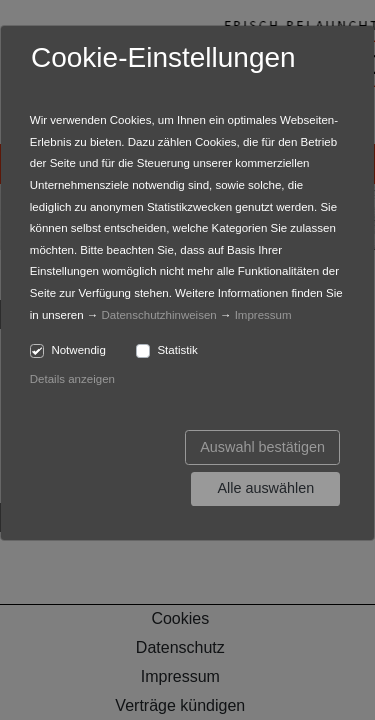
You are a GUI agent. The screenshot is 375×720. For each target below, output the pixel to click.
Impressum (263, 315)
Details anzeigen (72, 379)
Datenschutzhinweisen (159, 315)
